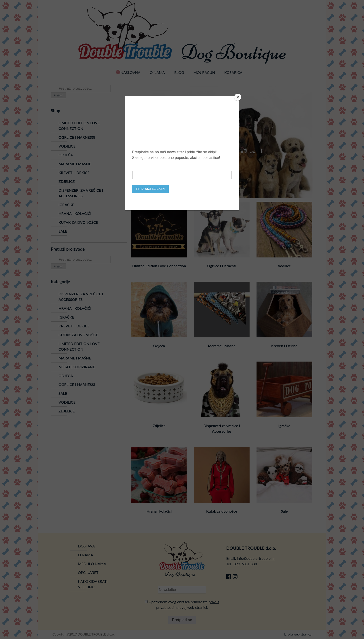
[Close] (238, 97)
